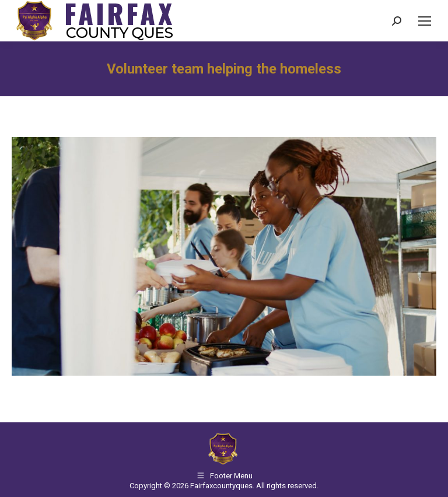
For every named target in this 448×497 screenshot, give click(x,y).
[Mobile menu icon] (425, 21)
